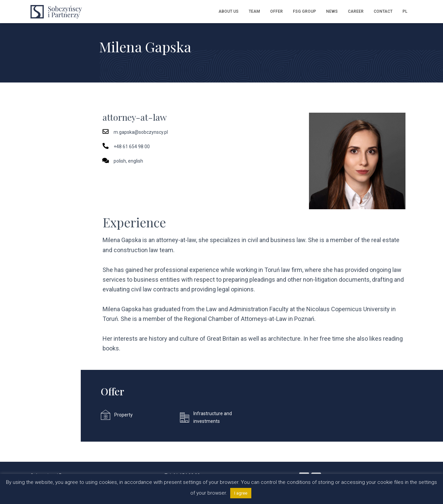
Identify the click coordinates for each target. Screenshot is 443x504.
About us (229, 11)
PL (405, 11)
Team (254, 11)
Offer (276, 11)
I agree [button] (241, 493)
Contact (383, 11)
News (332, 11)
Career (356, 11)
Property (123, 415)
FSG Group (304, 11)
